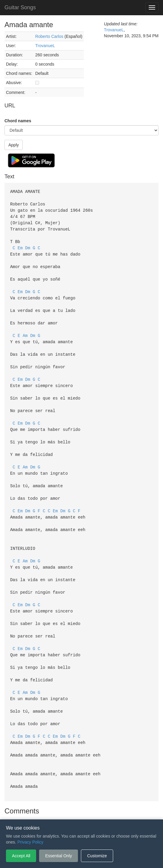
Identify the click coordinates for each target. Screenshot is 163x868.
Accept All (21, 856)
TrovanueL (45, 46)
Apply (14, 145)
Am (25, 328)
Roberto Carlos (49, 36)
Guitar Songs (20, 7)
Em (20, 245)
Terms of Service (48, 810)
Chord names (18, 121)
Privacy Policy (83, 810)
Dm (28, 245)
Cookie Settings (116, 810)
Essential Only (58, 856)
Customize (97, 856)
